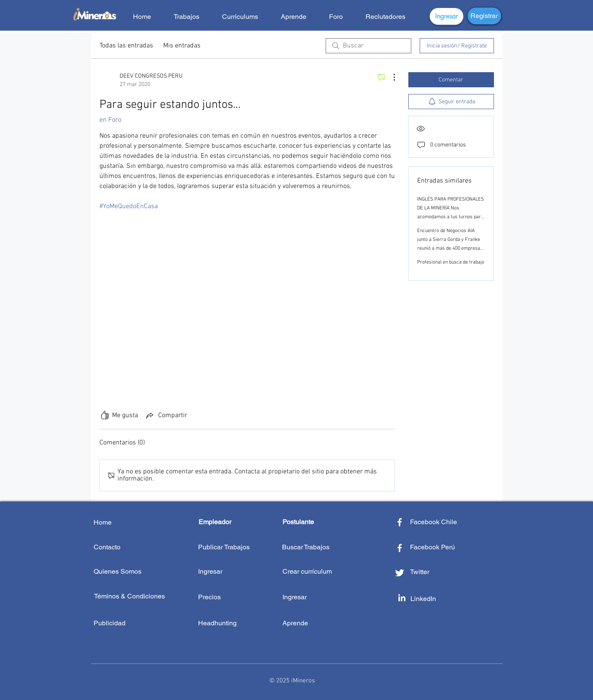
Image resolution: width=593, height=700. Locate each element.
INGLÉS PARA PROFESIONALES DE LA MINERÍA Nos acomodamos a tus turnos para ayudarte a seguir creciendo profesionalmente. (451, 217)
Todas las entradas (126, 46)
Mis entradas (182, 46)
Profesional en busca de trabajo (451, 262)
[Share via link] (166, 415)
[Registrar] (484, 16)
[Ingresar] (447, 16)
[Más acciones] (390, 77)
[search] (368, 46)
